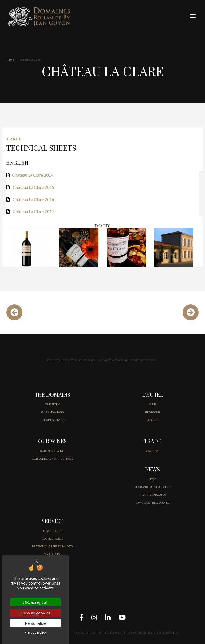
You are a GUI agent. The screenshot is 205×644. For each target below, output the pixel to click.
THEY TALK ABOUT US (153, 495)
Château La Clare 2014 (33, 175)
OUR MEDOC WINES (53, 451)
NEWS (153, 479)
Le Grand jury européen (153, 487)
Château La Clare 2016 (33, 199)
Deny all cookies (36, 613)
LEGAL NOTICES (53, 531)
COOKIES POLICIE (52, 539)
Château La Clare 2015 (33, 187)
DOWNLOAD (153, 451)
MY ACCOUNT (53, 554)
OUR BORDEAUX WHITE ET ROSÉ (52, 459)
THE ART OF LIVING (53, 420)
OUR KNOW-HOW (53, 412)
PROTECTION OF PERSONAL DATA (53, 546)
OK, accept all (36, 602)
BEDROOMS (153, 412)
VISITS (153, 404)
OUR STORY (52, 404)
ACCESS (153, 420)
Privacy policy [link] (36, 632)
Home (10, 60)
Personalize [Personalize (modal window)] (36, 623)
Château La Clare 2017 (33, 211)
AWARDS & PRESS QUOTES (153, 503)
